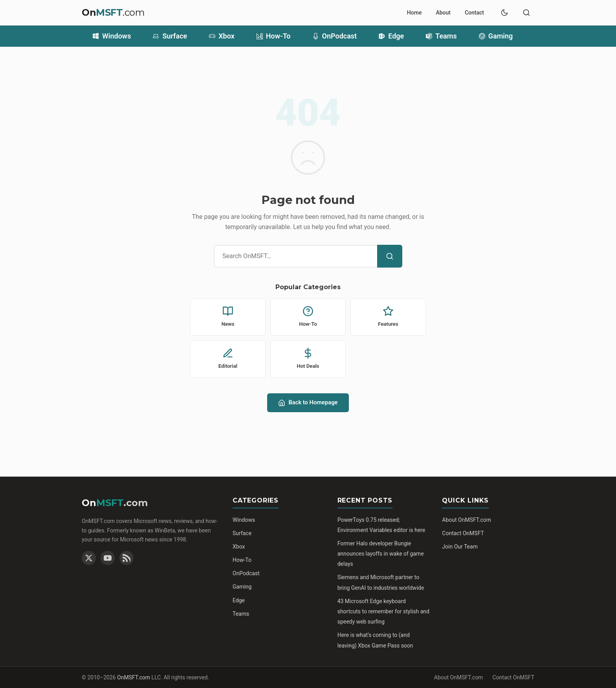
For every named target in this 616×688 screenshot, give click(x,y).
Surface (170, 36)
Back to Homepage (308, 403)
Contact (474, 13)
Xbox (222, 36)
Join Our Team (460, 547)
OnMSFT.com (134, 677)
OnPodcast (335, 36)
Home (414, 13)
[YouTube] (108, 558)
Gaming (496, 36)
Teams (441, 36)
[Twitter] (89, 558)
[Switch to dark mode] (504, 13)
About (443, 13)
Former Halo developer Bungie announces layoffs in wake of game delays (381, 554)
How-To (274, 36)
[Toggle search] (526, 13)
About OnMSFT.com (467, 520)
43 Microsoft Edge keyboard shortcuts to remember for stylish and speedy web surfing (383, 611)
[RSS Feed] (126, 558)
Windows (112, 36)
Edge (391, 36)
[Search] (390, 256)
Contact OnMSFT (463, 533)
